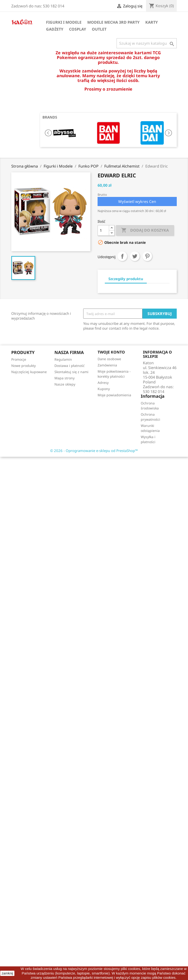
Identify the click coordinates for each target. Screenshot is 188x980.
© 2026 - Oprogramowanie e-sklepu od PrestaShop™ (94, 451)
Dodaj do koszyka (145, 230)
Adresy (103, 383)
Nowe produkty (23, 366)
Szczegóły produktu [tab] (126, 279)
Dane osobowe (109, 359)
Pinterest (147, 256)
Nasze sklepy (65, 384)
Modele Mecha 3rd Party (113, 22)
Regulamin (63, 359)
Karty (152, 22)
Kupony (104, 389)
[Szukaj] (147, 43)
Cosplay (78, 29)
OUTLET (99, 29)
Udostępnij (122, 256)
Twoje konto (111, 352)
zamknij (7, 973)
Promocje (19, 359)
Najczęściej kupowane (29, 372)
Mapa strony (65, 378)
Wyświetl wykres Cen (137, 201)
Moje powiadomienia (114, 395)
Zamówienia (107, 365)
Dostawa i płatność (70, 366)
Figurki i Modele (64, 22)
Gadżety (55, 29)
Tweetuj (135, 256)
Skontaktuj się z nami (71, 372)
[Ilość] (103, 230)
